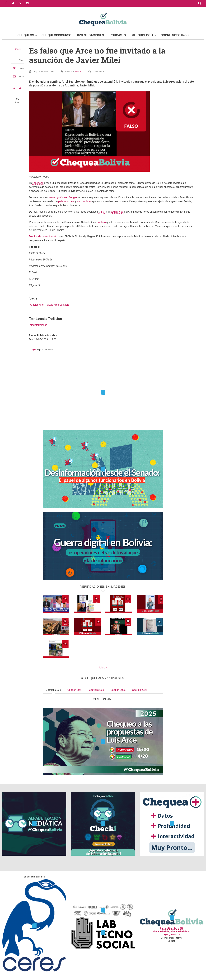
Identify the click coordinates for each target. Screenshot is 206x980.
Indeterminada (39, 325)
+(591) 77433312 (172, 935)
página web (117, 212)
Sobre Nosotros (175, 35)
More (102, 668)
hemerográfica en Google (63, 197)
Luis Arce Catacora (59, 305)
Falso (78, 72)
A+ (21, 88)
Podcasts (118, 35)
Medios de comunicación (43, 236)
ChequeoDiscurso (56, 35)
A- (14, 88)
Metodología (143, 35)
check (18, 49)
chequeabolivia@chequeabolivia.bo (172, 931)
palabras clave (66, 201)
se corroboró (84, 201)
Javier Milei (38, 305)
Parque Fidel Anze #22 (172, 928)
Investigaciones (91, 35)
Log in (33, 350)
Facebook (38, 183)
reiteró (102, 222)
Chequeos (26, 35)
